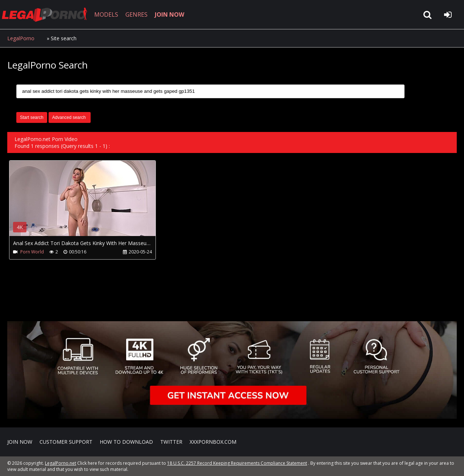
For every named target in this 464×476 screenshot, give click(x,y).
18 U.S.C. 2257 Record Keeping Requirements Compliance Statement (237, 463)
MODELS (106, 15)
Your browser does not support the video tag (86, 203)
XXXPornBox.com (213, 442)
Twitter (171, 442)
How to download (126, 442)
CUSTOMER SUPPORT (66, 442)
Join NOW (20, 442)
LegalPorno (21, 38)
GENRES (136, 15)
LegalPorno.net (47, 15)
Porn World (32, 252)
